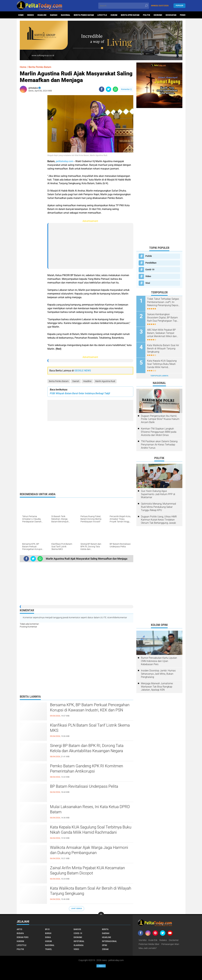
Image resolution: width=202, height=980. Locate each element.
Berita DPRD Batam (130, 15)
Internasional (109, 941)
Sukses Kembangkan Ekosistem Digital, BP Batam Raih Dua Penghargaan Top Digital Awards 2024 (162, 318)
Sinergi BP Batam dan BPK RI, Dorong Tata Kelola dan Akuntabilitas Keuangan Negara (87, 748)
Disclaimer (174, 940)
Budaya (20, 933)
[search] (124, 6)
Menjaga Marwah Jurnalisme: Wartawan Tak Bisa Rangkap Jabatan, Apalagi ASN (157, 687)
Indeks (31, 15)
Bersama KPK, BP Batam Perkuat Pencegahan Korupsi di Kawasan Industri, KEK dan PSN (90, 707)
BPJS (47, 929)
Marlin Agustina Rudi (105, 381)
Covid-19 (150, 270)
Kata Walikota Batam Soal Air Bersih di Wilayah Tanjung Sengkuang (91, 891)
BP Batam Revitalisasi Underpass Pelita (84, 786)
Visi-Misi (143, 940)
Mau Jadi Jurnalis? (148, 948)
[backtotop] (101, 915)
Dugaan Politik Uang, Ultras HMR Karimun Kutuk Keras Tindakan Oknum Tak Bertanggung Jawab (159, 520)
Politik (147, 15)
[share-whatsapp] (115, 89)
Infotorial (79, 941)
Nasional (66, 15)
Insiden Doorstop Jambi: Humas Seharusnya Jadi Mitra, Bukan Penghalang (158, 674)
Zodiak (105, 949)
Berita (105, 929)
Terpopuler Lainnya (159, 376)
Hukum (114, 15)
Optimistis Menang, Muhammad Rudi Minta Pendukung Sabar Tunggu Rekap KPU (158, 507)
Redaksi (163, 940)
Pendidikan (151, 263)
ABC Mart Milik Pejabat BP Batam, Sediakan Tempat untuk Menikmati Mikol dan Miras (162, 333)
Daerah (54, 15)
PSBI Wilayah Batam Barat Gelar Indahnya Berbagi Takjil (80, 393)
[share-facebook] (102, 89)
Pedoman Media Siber (149, 944)
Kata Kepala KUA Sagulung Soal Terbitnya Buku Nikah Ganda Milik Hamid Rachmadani (91, 830)
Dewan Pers (23, 937)
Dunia (48, 937)
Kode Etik (153, 940)
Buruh (48, 933)
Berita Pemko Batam (84, 15)
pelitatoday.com (65, 161)
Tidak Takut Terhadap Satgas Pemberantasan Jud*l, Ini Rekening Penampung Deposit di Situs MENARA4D (163, 302)
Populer (179, 6)
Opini (105, 945)
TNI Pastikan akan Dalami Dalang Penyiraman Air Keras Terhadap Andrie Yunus (159, 445)
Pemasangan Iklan (170, 944)
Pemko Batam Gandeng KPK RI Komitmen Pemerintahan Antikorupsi (87, 769)
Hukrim (20, 941)
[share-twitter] (109, 89)
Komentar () (126, 89)
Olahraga (79, 945)
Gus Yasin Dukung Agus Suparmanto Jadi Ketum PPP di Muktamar (158, 494)
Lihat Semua (77, 909)
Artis (19, 929)
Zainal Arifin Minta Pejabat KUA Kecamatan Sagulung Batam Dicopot (87, 870)
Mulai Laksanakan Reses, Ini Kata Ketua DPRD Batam (90, 809)
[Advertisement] (32, 141)
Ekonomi (158, 15)
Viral (148, 283)
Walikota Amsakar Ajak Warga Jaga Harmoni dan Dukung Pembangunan (89, 850)
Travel (49, 949)
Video (148, 276)
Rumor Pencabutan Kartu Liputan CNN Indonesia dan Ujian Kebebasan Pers (159, 661)
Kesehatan (171, 15)
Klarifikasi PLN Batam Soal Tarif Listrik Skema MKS (90, 728)
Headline (42, 15)
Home (21, 15)
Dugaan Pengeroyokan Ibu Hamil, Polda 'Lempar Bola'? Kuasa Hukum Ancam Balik (160, 419)
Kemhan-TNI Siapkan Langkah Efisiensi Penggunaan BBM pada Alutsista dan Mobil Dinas (159, 432)
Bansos (77, 929)
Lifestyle (102, 15)
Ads (101, 966)
